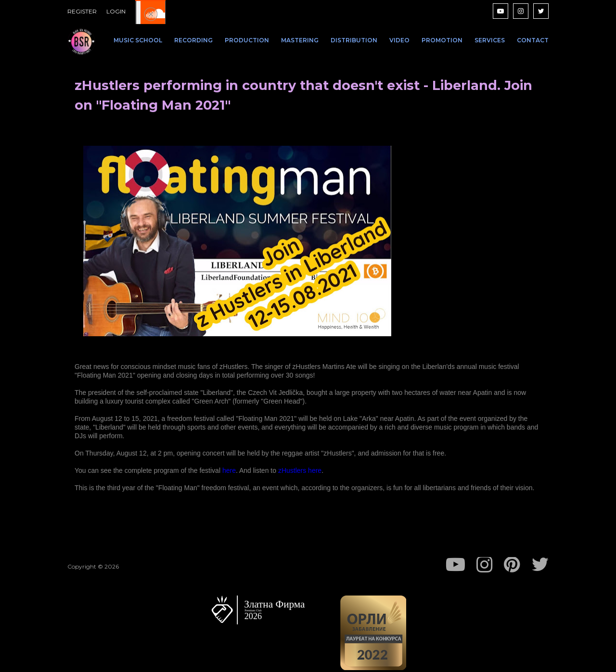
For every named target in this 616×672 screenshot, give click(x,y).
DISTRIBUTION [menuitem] (354, 40)
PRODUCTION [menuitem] (247, 40)
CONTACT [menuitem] (533, 40)
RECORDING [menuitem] (193, 40)
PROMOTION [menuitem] (442, 40)
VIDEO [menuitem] (399, 40)
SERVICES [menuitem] (490, 40)
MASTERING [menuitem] (300, 40)
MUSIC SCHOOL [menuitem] (138, 40)
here (229, 470)
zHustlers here (300, 470)
